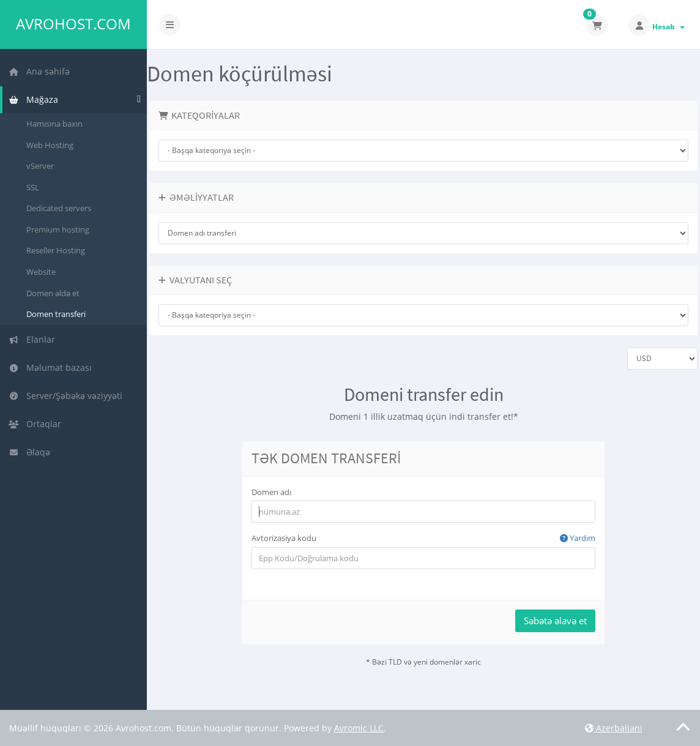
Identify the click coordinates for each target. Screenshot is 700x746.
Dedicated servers (59, 208)
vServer (40, 166)
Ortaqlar (35, 424)
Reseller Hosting (56, 250)
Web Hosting (50, 145)
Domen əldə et (53, 293)
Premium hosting (58, 229)
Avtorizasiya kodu (424, 538)
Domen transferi (56, 314)
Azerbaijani (614, 728)
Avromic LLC (359, 728)
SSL (33, 187)
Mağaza (33, 99)
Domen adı (271, 492)
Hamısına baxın (54, 124)
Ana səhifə (39, 71)
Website (41, 272)
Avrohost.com (73, 24)
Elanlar (32, 339)
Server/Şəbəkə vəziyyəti (65, 396)
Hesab (668, 27)
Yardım (578, 538)
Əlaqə (29, 452)
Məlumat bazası (50, 367)
